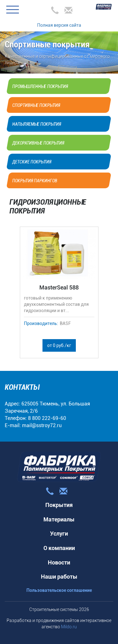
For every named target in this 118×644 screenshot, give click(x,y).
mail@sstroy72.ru (42, 425)
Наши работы (59, 577)
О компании (59, 548)
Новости (59, 562)
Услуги (59, 534)
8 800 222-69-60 (47, 418)
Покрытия (59, 505)
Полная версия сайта (59, 25)
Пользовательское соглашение (59, 590)
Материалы (59, 519)
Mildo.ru (69, 627)
